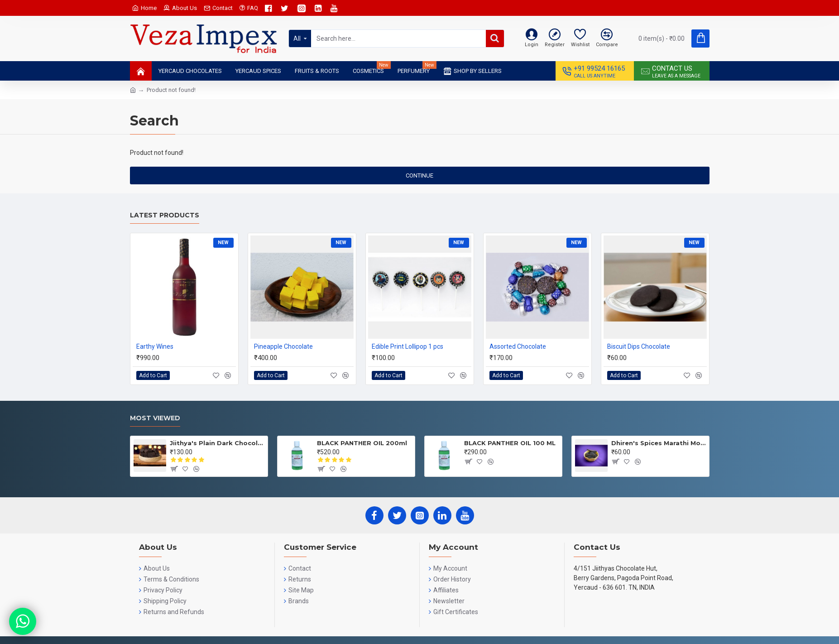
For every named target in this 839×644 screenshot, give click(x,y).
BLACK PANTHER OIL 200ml (362, 443)
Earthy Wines (155, 346)
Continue (419, 175)
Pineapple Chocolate (283, 346)
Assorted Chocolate (518, 346)
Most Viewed (155, 418)
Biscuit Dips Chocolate (639, 346)
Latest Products (165, 215)
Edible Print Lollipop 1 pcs (408, 346)
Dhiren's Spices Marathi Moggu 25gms (659, 443)
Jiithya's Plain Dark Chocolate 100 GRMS (217, 443)
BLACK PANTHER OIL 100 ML (510, 443)
